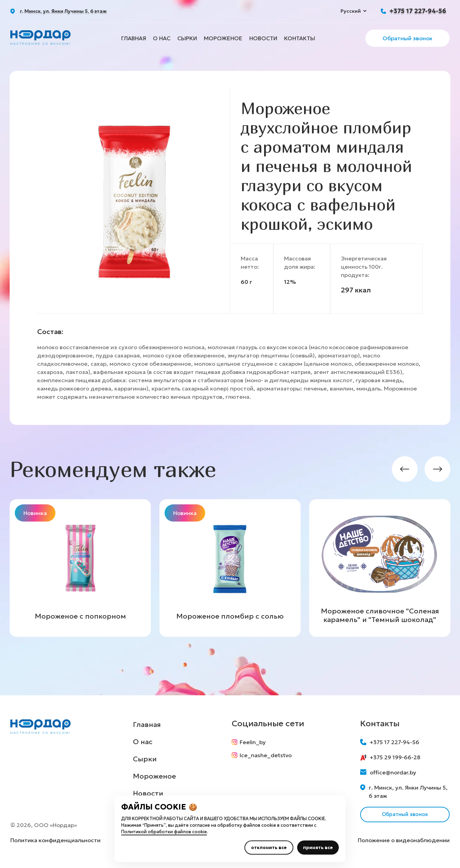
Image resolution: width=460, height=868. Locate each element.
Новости (263, 38)
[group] (80, 568)
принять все (318, 848)
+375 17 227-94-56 (418, 11)
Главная (134, 38)
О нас (162, 38)
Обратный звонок (407, 38)
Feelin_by (251, 742)
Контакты (300, 38)
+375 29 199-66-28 (390, 757)
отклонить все (269, 848)
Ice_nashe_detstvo (264, 758)
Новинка (35, 513)
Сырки (187, 38)
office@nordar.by (388, 772)
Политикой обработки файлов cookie (164, 832)
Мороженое (223, 38)
